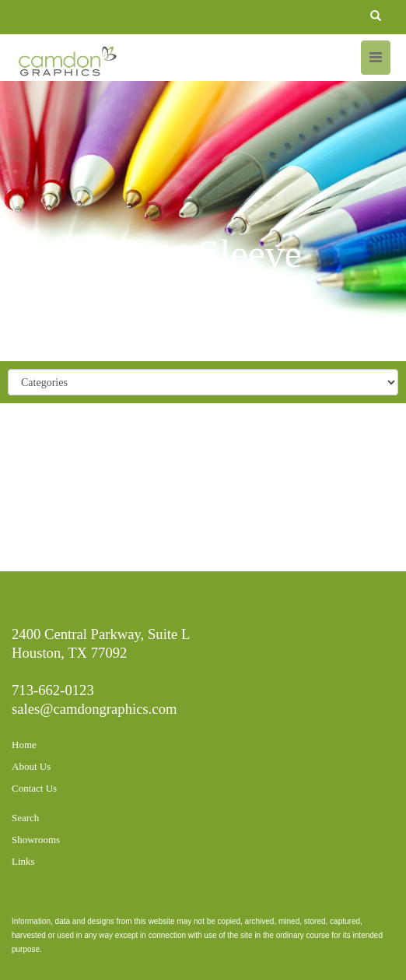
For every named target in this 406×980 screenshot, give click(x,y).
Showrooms (36, 839)
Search (25, 818)
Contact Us (34, 788)
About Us (31, 766)
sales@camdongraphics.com (94, 709)
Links (23, 861)
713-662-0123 (53, 690)
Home (24, 745)
